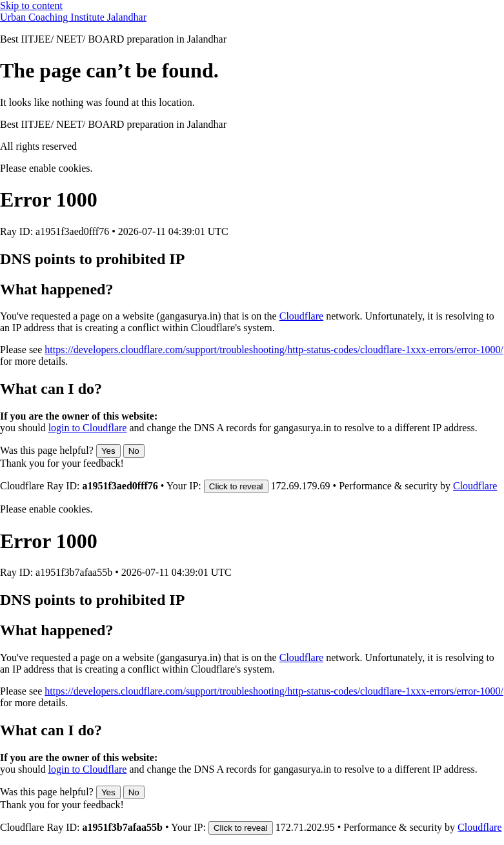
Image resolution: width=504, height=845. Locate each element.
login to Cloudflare (88, 428)
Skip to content (31, 5)
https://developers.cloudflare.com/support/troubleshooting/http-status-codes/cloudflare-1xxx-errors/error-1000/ (274, 350)
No (134, 451)
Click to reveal (236, 486)
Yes (108, 451)
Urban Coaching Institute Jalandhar (73, 17)
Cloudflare (301, 316)
